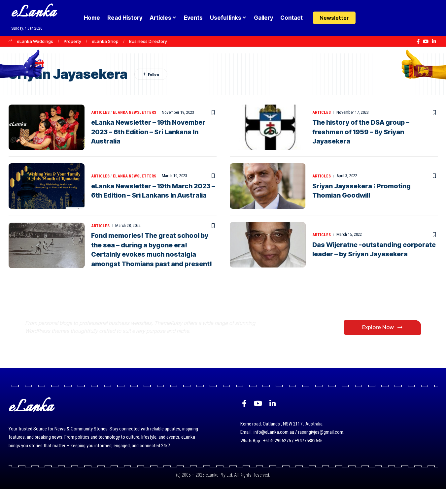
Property (72, 41)
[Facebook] (418, 42)
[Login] (368, 18)
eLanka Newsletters (136, 113)
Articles (101, 113)
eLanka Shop (105, 41)
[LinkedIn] (434, 42)
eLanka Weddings (35, 41)
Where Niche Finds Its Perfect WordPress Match (135, 315)
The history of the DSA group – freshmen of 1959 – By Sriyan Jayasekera (361, 132)
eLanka (34, 13)
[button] (380, 18)
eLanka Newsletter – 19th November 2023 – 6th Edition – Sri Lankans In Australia (150, 132)
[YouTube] (426, 42)
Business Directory (148, 41)
